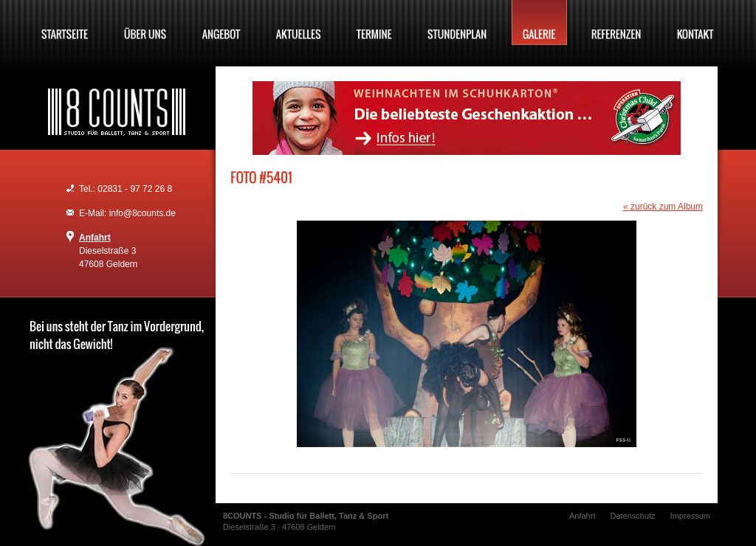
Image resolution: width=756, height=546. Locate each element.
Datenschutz (632, 516)
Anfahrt (95, 238)
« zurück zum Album (663, 207)
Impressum (690, 516)
